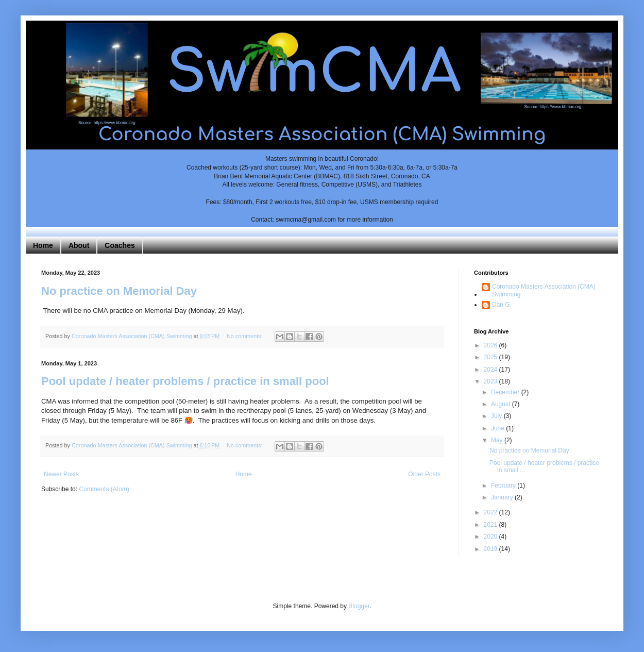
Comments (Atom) (104, 489)
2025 (492, 357)
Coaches (120, 245)
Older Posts (424, 474)
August (502, 404)
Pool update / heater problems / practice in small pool (185, 381)
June (498, 428)
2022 (492, 512)
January (503, 497)
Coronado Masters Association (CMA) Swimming (544, 290)
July (497, 416)
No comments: (245, 336)
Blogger (359, 606)
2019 (492, 549)
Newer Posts (61, 474)
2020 (492, 537)
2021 (492, 525)
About (79, 245)
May (498, 440)
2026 (492, 345)
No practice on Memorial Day (119, 291)
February (504, 486)
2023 (492, 381)
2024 (492, 370)
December (506, 392)
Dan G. (502, 305)
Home (43, 245)
